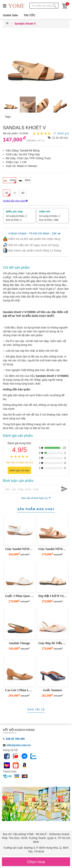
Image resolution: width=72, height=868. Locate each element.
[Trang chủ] (7, 24)
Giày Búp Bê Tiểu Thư (53, 644)
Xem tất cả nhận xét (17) (19, 462)
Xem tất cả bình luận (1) (34, 499)
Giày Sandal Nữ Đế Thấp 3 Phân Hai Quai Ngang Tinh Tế (20, 549)
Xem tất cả (36, 710)
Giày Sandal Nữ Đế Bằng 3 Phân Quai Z (53, 549)
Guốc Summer (53, 691)
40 (23, 193)
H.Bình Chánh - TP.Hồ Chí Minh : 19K (34, 233)
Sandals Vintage (19, 644)
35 (7, 193)
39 (15, 193)
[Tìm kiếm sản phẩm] (55, 5)
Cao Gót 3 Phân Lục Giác (20, 691)
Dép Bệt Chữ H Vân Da (53, 596)
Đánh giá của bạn (19, 470)
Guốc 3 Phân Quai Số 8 (20, 596)
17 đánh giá (61, 133)
